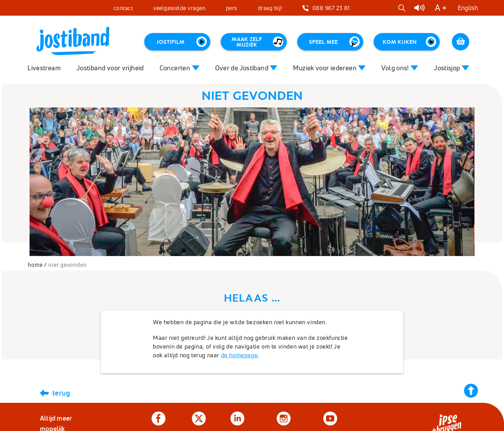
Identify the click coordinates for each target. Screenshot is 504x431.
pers (232, 8)
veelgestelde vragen (179, 8)
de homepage (239, 355)
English (468, 8)
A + (441, 8)
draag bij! (270, 8)
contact (123, 8)
